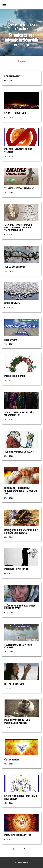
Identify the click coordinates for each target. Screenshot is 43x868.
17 (24, 849)
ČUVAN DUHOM (12, 759)
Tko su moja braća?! (15, 267)
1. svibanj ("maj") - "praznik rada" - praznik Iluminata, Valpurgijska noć (18, 227)
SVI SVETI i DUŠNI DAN (15, 113)
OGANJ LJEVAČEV (12, 303)
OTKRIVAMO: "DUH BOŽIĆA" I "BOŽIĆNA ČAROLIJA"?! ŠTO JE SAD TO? (21, 491)
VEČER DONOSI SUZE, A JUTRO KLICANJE (18, 646)
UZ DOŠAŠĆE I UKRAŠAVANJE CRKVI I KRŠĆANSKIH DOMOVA (21, 531)
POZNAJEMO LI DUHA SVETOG (18, 835)
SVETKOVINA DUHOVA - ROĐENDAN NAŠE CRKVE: (21, 797)
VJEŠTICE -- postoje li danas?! (19, 188)
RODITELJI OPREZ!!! (13, 76)
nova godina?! (12, 340)
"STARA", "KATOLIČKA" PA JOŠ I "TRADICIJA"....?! (19, 414)
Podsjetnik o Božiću (15, 376)
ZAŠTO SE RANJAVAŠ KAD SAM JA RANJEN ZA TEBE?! (20, 607)
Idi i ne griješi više (14, 684)
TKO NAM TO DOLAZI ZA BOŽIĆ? (19, 452)
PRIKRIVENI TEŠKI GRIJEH (16, 569)
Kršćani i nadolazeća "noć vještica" (18, 151)
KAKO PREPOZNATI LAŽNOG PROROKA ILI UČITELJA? (17, 722)
